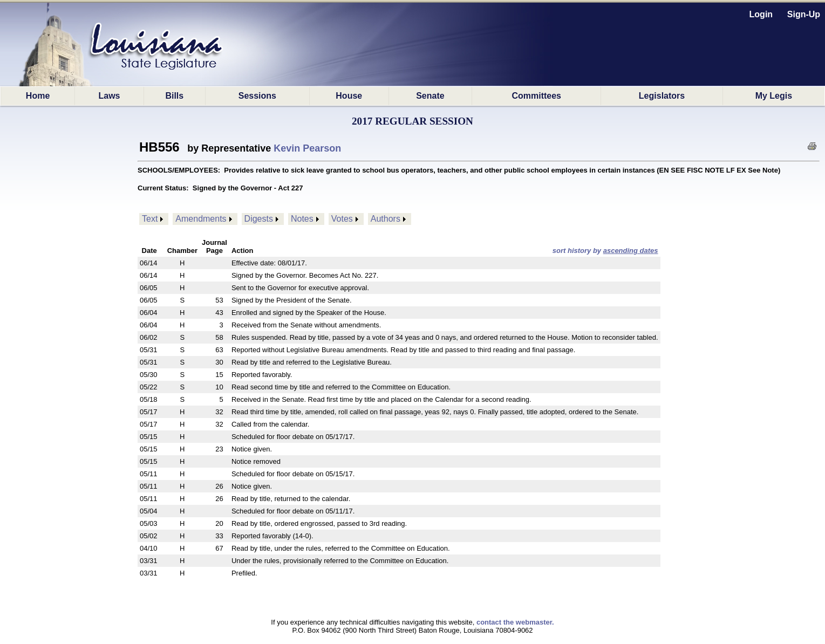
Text (150, 219)
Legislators (662, 96)
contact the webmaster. (515, 622)
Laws (109, 96)
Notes (302, 219)
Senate (430, 96)
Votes (342, 219)
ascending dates (631, 251)
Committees (536, 96)
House (349, 96)
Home (38, 96)
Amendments (201, 219)
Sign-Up (804, 14)
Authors (386, 219)
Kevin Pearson (307, 148)
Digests (259, 219)
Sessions (257, 96)
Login (761, 14)
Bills (174, 96)
